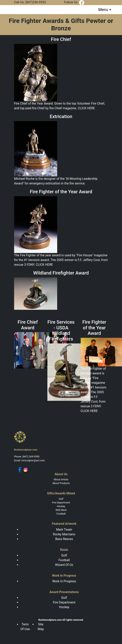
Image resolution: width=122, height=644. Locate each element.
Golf (61, 499)
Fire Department (61, 503)
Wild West (61, 510)
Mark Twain (64, 530)
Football (61, 514)
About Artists (61, 479)
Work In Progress (64, 581)
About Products (61, 483)
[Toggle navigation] (105, 10)
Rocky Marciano (64, 534)
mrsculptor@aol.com (33, 460)
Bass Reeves (64, 539)
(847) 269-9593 (31, 457)
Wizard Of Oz (64, 565)
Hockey (61, 506)
